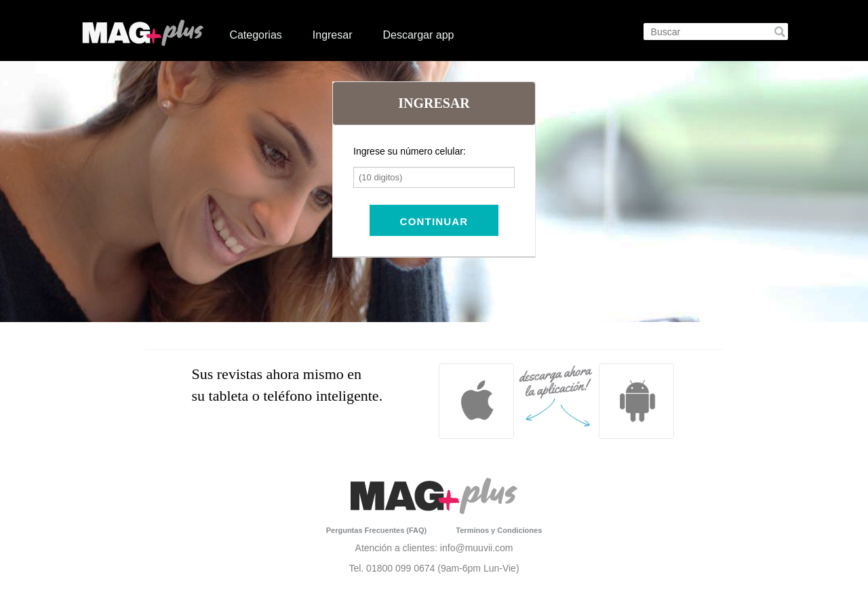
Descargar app (418, 35)
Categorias (255, 35)
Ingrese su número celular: (410, 151)
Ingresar (333, 35)
